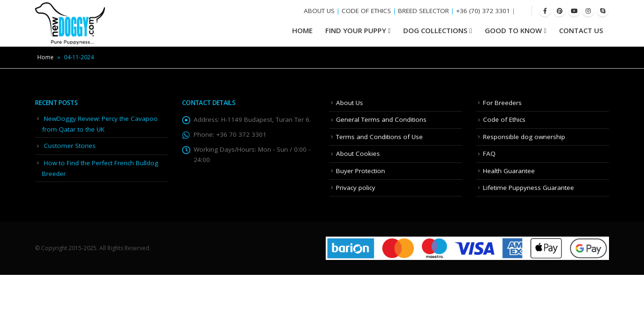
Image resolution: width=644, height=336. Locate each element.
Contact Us (581, 30)
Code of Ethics (504, 119)
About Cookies (358, 154)
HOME (302, 30)
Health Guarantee (509, 171)
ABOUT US (319, 11)
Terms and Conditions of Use (379, 137)
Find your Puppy (356, 30)
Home (45, 57)
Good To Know (513, 30)
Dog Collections (435, 30)
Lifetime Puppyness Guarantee (528, 188)
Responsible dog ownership (524, 137)
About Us (350, 103)
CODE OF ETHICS (366, 11)
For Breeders (502, 103)
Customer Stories (70, 146)
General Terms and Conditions (381, 119)
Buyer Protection (360, 171)
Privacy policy (356, 188)
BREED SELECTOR (423, 11)
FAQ (489, 154)
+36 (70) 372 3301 (483, 11)
